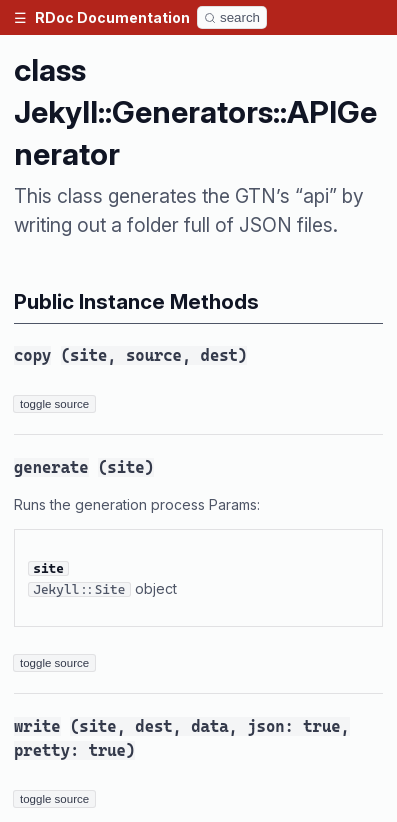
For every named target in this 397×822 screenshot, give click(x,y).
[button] (20, 17)
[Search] (232, 17)
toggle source (54, 404)
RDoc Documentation (112, 17)
